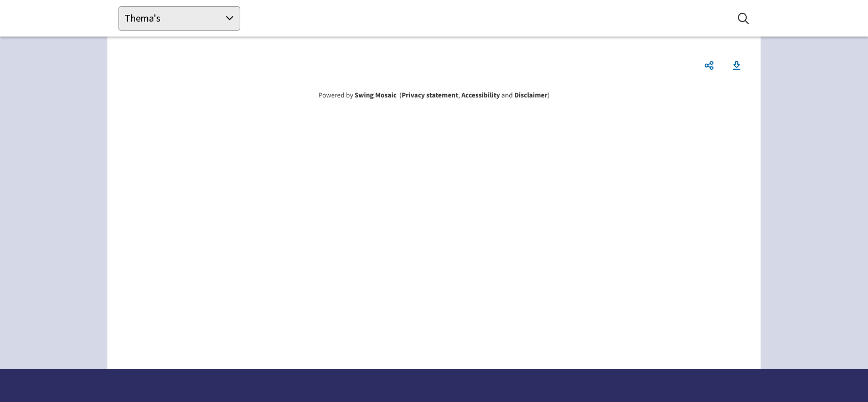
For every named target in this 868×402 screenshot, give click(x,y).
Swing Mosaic (375, 95)
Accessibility (481, 95)
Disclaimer (531, 95)
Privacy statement (430, 95)
